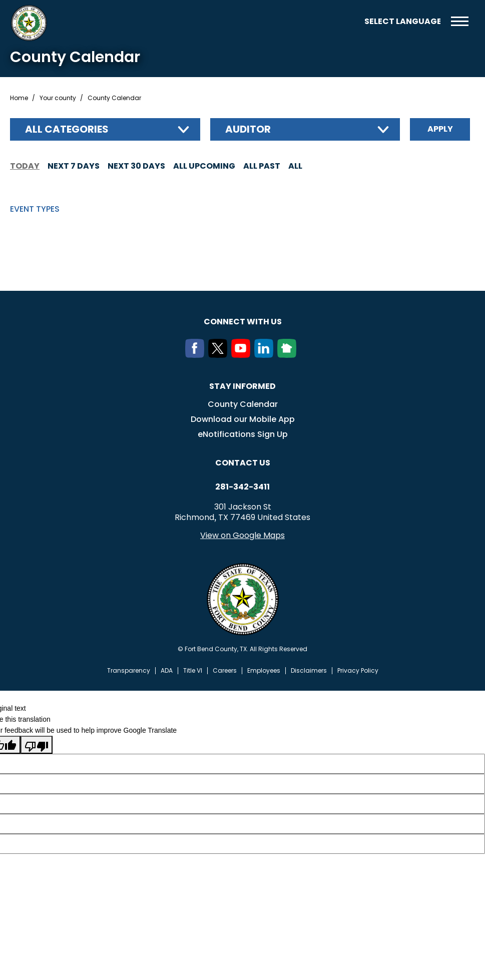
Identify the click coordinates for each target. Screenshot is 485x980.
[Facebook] (197, 355)
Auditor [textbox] (248, 129)
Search (349, 21)
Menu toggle (460, 21)
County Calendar (243, 404)
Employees (264, 671)
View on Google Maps (242, 535)
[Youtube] (243, 355)
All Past (262, 166)
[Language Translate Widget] (402, 21)
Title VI (193, 671)
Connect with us (243, 322)
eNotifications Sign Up (243, 434)
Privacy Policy (358, 671)
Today (25, 166)
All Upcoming (204, 166)
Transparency (129, 671)
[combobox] (105, 129)
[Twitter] (220, 355)
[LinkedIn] (266, 355)
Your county (58, 98)
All (295, 166)
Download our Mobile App (243, 419)
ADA (167, 671)
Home (19, 98)
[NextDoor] (289, 355)
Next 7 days (74, 166)
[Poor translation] (37, 745)
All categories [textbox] (67, 129)
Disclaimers (309, 671)
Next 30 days (136, 166)
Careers (225, 671)
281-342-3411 (242, 487)
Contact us (243, 463)
